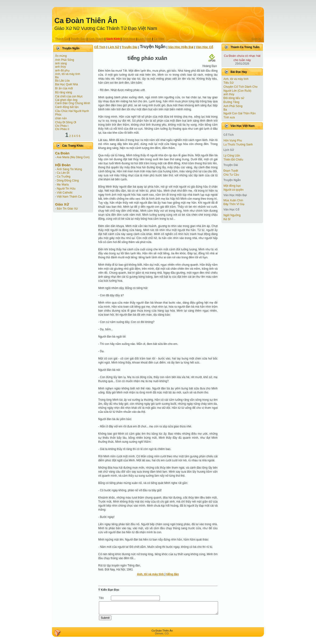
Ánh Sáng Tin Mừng (69, 169)
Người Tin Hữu (66, 189)
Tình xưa (229, 117)
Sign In (256, 39)
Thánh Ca (62, 39)
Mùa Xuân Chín (233, 200)
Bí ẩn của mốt (64, 88)
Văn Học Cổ (205, 47)
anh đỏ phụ (62, 70)
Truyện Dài (130, 47)
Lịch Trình (145, 39)
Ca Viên (159, 39)
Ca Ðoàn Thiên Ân (86, 21)
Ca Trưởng (64, 177)
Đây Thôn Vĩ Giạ (234, 204)
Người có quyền (233, 190)
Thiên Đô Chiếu (233, 160)
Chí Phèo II (62, 129)
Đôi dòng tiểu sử (234, 98)
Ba (57, 77)
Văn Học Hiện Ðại (181, 47)
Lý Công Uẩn (232, 156)
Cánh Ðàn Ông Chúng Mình (73, 103)
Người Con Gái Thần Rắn (240, 113)
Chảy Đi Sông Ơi (66, 122)
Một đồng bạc (232, 186)
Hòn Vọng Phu (233, 140)
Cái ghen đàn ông (66, 100)
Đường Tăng (231, 102)
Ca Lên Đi (63, 173)
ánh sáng (61, 63)
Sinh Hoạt (129, 39)
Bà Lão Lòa (62, 81)
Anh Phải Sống (65, 60)
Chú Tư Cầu (231, 175)
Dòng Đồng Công (68, 181)
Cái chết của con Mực (69, 96)
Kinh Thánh (96, 39)
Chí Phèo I (62, 126)
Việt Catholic (65, 193)
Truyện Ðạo (78, 39)
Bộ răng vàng (64, 92)
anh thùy (61, 67)
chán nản (61, 118)
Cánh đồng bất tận (67, 107)
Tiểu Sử (229, 83)
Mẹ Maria (63, 185)
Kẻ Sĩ (227, 219)
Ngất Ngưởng (232, 215)
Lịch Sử (114, 47)
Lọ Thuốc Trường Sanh (238, 144)
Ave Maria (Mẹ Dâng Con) (73, 157)
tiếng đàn (173, 574)
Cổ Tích (100, 47)
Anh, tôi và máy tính (68, 74)
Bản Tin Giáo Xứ (67, 209)
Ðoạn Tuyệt (231, 171)
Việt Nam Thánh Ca (69, 197)
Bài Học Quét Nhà (67, 84)
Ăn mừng (61, 56)
